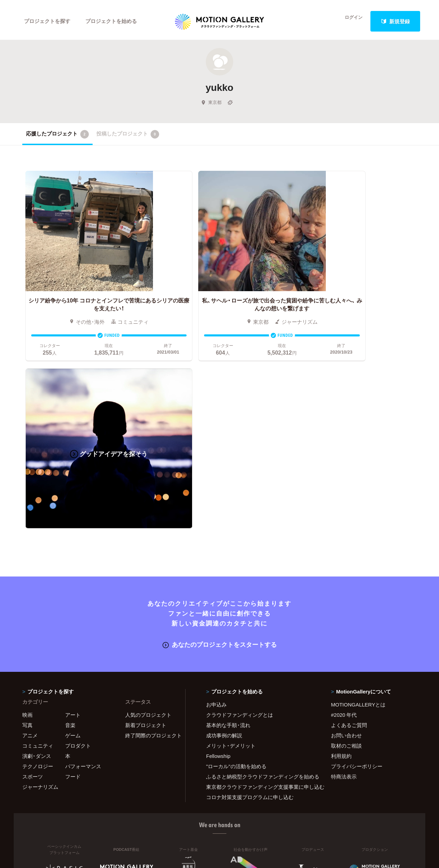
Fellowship (218, 561)
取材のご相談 (346, 550)
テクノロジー (38, 571)
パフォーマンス (83, 571)
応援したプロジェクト (57, 137)
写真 (27, 530)
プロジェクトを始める (111, 21)
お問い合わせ (346, 540)
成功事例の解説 (224, 540)
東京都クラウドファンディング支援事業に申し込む (260, 592)
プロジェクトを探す (47, 21)
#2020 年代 (344, 520)
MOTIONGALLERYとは (358, 509)
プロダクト (78, 550)
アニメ (30, 540)
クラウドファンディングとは (240, 520)
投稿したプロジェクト (128, 137)
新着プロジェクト (146, 530)
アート (73, 520)
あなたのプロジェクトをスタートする (220, 450)
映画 (27, 520)
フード (73, 581)
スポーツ (33, 581)
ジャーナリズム (40, 592)
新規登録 (395, 21)
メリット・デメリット (231, 550)
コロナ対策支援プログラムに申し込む (250, 602)
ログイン (350, 21)
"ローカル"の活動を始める (236, 571)
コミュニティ (38, 550)
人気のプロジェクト (148, 520)
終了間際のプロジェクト (151, 540)
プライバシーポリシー (357, 571)
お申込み (216, 509)
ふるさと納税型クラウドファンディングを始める (260, 581)
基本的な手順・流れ (228, 530)
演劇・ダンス (37, 561)
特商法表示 (344, 581)
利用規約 (341, 561)
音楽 (70, 530)
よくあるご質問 (349, 530)
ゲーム (73, 540)
